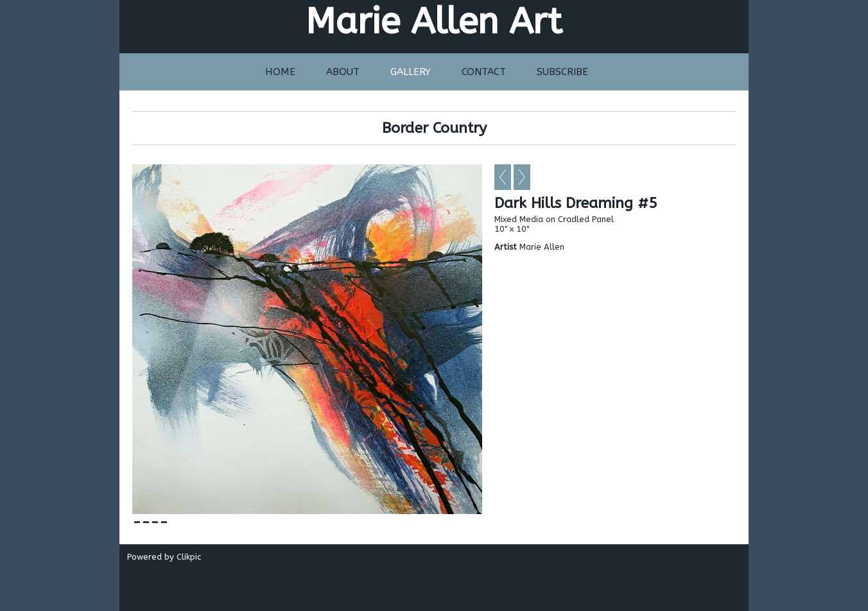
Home (280, 72)
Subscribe (562, 72)
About (343, 72)
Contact (484, 72)
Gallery (411, 72)
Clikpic (189, 557)
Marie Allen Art (434, 22)
